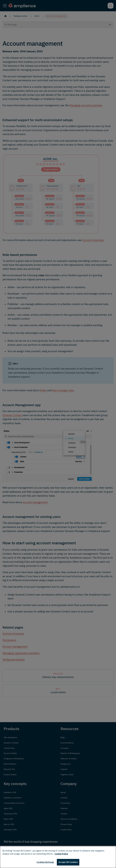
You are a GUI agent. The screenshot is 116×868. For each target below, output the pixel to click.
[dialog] (58, 857)
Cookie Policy (61, 854)
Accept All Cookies (68, 862)
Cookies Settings (45, 862)
